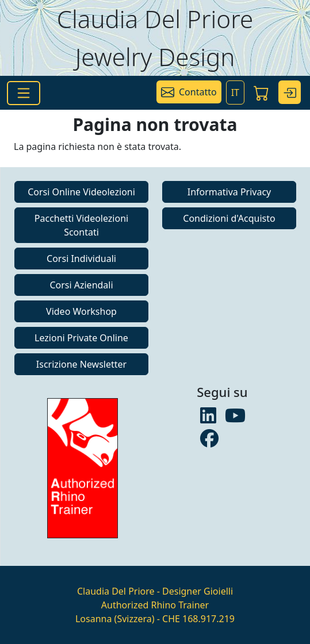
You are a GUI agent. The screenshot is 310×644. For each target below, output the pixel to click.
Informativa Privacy (229, 192)
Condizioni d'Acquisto (229, 218)
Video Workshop (81, 311)
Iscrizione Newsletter (81, 364)
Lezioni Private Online (81, 338)
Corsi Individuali (81, 259)
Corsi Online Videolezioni (81, 192)
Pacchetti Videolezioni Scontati (81, 225)
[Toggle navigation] (24, 93)
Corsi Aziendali (81, 285)
